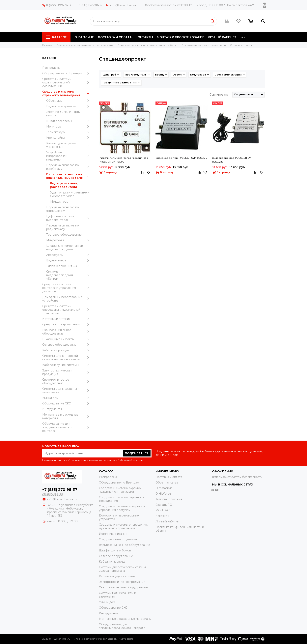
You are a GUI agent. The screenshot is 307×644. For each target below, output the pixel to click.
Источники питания (67, 319)
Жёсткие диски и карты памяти (63, 114)
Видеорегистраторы (69, 106)
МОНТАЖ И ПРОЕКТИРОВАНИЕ (181, 37)
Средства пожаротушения (67, 324)
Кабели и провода (67, 350)
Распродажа (51, 68)
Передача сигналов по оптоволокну (63, 209)
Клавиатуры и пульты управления (69, 145)
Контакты (162, 516)
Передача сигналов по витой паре (69, 167)
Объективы (69, 101)
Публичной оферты (130, 460)
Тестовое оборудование (64, 235)
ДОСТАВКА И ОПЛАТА (115, 37)
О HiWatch (163, 494)
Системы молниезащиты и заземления (67, 391)
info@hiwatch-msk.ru (123, 5)
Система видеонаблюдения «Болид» (69, 275)
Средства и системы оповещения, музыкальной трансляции (67, 310)
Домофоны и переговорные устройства (67, 299)
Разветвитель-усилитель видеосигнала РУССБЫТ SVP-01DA (123, 160)
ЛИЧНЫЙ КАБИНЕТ (222, 37)
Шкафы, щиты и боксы (67, 339)
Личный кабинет (167, 521)
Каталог (56, 37)
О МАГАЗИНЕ (84, 37)
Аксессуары (69, 255)
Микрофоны (69, 240)
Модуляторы (59, 202)
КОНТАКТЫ (144, 37)
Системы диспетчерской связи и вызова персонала (67, 358)
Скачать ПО (164, 505)
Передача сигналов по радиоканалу (63, 227)
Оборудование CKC (67, 403)
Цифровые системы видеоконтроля (69, 218)
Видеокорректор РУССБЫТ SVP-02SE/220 (233, 160)
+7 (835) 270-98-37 (89, 5)
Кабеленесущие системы (67, 365)
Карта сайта (126, 639)
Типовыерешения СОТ (69, 266)
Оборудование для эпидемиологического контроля (67, 427)
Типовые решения (169, 499)
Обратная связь (167, 483)
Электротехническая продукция (67, 372)
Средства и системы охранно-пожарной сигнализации (67, 82)
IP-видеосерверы (69, 121)
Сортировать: (219, 95)
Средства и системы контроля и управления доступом (67, 288)
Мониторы (69, 127)
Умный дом (67, 398)
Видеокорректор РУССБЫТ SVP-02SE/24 (181, 158)
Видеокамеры (69, 260)
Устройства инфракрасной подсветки (69, 156)
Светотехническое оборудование (67, 381)
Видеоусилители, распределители (64, 185)
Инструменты (67, 409)
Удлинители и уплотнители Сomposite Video (70, 194)
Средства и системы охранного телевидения (67, 93)
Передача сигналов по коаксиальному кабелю (69, 176)
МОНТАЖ (163, 510)
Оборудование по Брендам (67, 73)
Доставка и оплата (169, 477)
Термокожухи (69, 132)
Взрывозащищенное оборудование (67, 332)
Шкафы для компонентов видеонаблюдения (65, 248)
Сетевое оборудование (67, 345)
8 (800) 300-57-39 (57, 5)
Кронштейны (69, 138)
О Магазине (164, 488)
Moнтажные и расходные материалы (67, 416)
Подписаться (137, 453)
